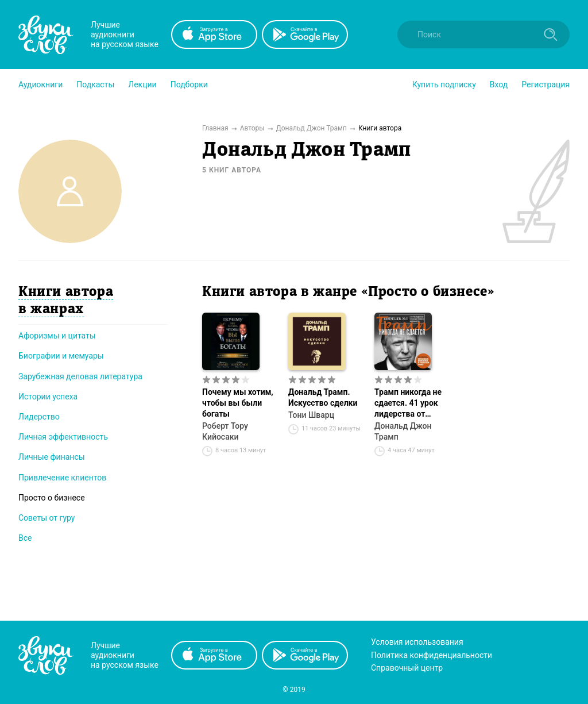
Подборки (189, 84)
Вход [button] (499, 84)
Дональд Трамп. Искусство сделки (323, 397)
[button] (40, 84)
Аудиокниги (40, 84)
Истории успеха (48, 397)
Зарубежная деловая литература (80, 376)
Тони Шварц (311, 415)
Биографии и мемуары (61, 356)
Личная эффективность (63, 437)
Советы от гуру (47, 518)
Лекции (142, 84)
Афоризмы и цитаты (57, 336)
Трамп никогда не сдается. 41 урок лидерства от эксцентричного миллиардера (408, 403)
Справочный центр (407, 668)
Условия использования (417, 642)
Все (25, 538)
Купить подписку (444, 84)
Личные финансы (52, 457)
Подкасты (95, 84)
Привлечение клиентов (62, 478)
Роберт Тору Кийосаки (225, 431)
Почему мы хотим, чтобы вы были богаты (238, 403)
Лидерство (39, 417)
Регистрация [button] (546, 84)
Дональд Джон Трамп (403, 431)
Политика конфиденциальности (432, 655)
